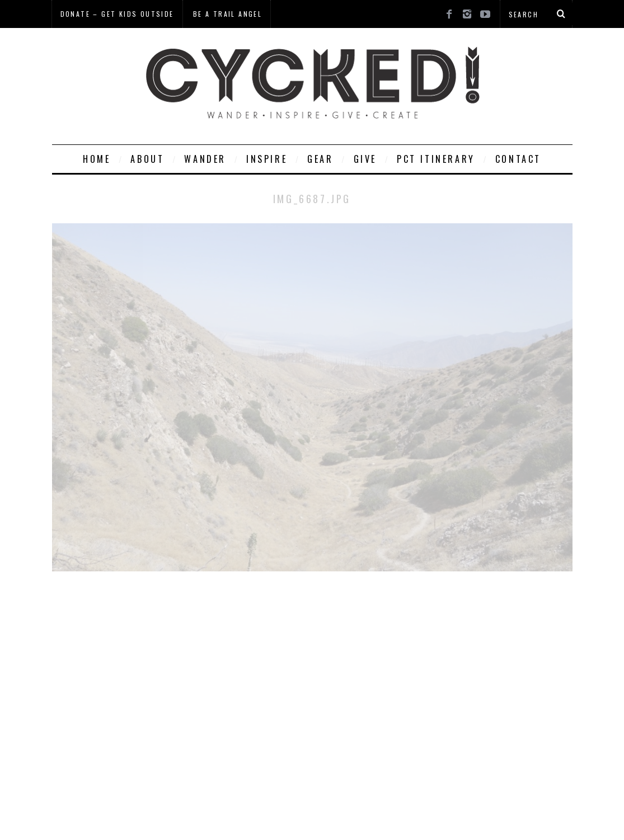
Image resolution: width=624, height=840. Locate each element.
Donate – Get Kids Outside (117, 14)
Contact (518, 159)
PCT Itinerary (436, 159)
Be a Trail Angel (227, 14)
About (147, 159)
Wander (205, 159)
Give (365, 159)
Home (97, 159)
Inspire (267, 159)
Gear (320, 159)
